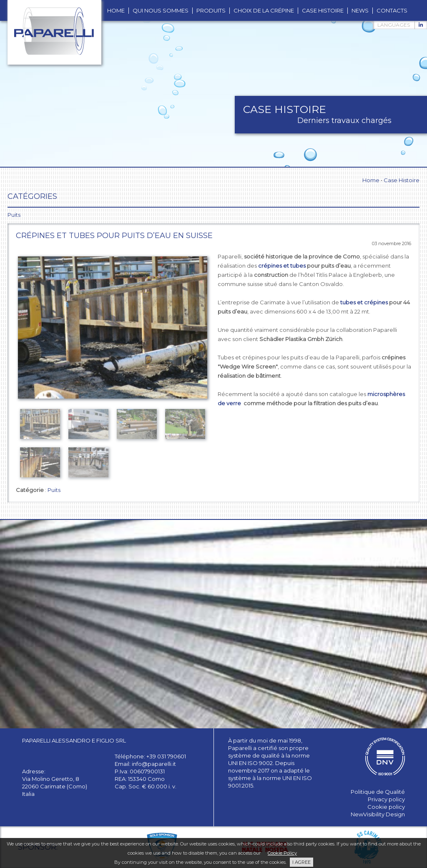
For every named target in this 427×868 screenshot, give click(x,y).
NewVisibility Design (378, 814)
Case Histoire (402, 180)
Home (371, 180)
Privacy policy (386, 799)
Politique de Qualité (378, 792)
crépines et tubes (282, 266)
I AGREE (301, 862)
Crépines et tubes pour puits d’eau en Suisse (114, 236)
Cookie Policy (282, 853)
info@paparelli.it (154, 764)
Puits (54, 490)
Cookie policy (386, 807)
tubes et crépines (364, 302)
